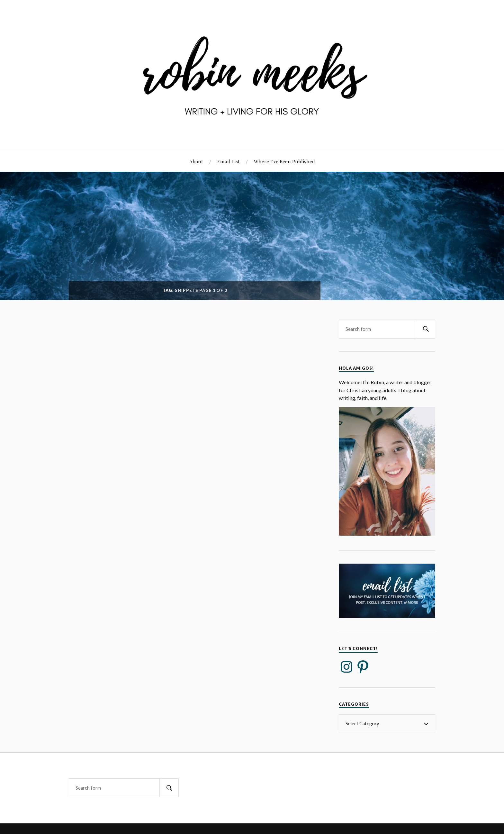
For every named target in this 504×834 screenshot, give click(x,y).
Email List (229, 161)
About (196, 161)
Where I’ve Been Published (284, 161)
